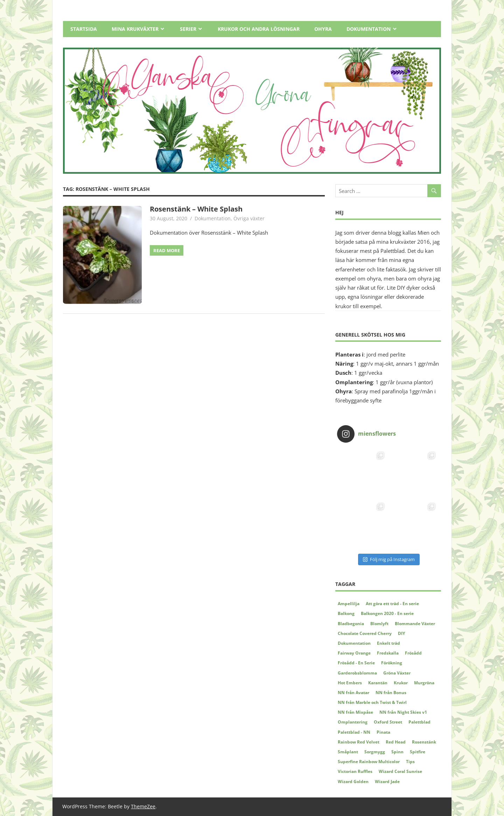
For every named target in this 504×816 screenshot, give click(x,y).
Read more (167, 250)
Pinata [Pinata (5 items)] (383, 732)
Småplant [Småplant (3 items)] (348, 752)
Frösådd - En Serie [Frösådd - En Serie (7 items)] (356, 663)
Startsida (84, 29)
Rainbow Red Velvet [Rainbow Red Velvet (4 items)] (359, 742)
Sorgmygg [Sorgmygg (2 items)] (375, 752)
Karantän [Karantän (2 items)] (378, 683)
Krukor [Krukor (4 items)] (401, 683)
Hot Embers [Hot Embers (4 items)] (350, 683)
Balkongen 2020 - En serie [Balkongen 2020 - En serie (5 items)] (387, 613)
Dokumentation (369, 29)
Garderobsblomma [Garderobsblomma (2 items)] (357, 673)
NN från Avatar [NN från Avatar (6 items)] (353, 693)
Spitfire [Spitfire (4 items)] (418, 752)
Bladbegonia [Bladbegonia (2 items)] (351, 624)
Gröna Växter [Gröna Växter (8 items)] (397, 673)
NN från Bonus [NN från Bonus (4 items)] (391, 693)
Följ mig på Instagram (389, 559)
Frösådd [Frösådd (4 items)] (413, 653)
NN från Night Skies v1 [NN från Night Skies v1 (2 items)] (403, 712)
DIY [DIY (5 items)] (401, 633)
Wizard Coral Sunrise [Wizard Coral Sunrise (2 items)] (400, 771)
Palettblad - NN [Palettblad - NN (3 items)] (354, 732)
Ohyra (323, 29)
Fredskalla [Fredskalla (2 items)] (388, 653)
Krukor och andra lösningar (259, 29)
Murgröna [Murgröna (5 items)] (424, 683)
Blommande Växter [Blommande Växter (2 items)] (415, 624)
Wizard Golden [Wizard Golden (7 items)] (353, 782)
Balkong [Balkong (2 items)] (346, 613)
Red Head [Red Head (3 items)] (396, 742)
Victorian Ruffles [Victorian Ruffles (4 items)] (355, 771)
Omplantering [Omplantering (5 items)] (353, 722)
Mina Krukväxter (135, 29)
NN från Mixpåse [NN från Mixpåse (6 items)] (355, 712)
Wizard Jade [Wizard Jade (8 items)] (387, 782)
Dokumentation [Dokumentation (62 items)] (354, 643)
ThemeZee (143, 806)
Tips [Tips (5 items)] (410, 762)
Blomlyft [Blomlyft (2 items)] (379, 624)
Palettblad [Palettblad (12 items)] (419, 722)
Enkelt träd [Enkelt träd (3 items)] (388, 643)
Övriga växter (249, 218)
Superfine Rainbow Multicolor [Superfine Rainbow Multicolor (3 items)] (369, 762)
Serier (188, 29)
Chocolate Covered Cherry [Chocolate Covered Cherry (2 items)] (365, 633)
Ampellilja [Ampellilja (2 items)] (349, 604)
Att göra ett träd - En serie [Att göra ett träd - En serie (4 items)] (392, 604)
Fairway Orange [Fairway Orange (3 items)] (354, 653)
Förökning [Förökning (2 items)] (392, 663)
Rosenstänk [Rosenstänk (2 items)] (424, 742)
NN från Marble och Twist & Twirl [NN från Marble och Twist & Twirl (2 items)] (372, 702)
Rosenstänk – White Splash (196, 209)
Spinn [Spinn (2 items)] (397, 752)
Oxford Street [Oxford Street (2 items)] (388, 722)
